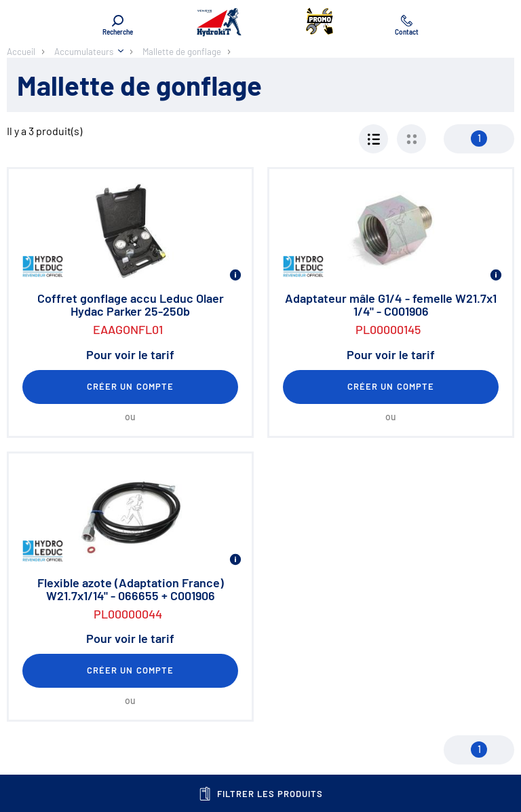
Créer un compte (130, 386)
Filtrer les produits (261, 794)
